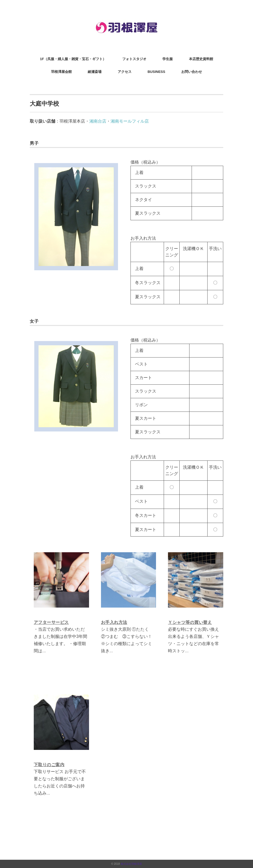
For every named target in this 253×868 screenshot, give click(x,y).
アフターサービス (51, 622)
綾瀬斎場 (95, 72)
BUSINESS (156, 72)
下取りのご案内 (49, 765)
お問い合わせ (192, 72)
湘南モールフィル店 (130, 121)
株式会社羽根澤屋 (131, 864)
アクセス (125, 72)
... (44, 651)
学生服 (168, 59)
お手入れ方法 (114, 622)
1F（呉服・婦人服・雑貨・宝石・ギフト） (73, 59)
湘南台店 (98, 121)
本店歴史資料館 (201, 59)
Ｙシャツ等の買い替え (190, 622)
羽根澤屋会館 (61, 72)
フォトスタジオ (134, 59)
